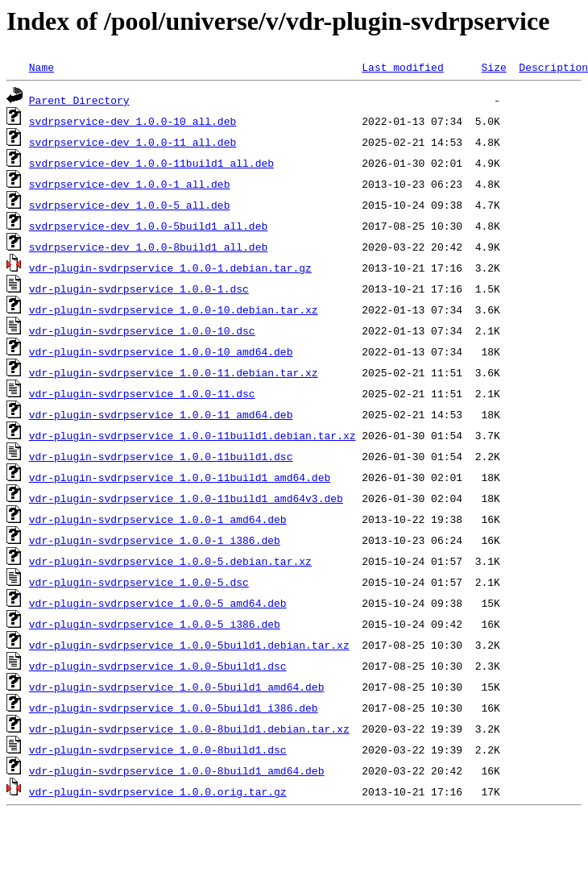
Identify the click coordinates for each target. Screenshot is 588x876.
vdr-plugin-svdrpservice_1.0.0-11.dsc (142, 393)
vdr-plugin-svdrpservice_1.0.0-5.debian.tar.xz (170, 561)
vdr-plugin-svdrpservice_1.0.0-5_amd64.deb (158, 603)
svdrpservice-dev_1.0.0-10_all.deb (133, 121)
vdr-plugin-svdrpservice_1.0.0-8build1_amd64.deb (177, 770)
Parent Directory (79, 100)
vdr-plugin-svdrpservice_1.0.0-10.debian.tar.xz (174, 309)
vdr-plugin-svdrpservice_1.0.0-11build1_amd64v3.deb (186, 498)
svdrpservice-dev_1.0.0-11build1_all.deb (151, 163)
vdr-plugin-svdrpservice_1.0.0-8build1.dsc (158, 749)
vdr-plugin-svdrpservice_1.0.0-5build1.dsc (158, 666)
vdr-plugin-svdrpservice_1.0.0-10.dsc (142, 330)
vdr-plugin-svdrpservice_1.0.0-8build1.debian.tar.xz (189, 729)
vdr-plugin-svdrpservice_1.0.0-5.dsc (139, 582)
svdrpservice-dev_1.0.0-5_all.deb (130, 205)
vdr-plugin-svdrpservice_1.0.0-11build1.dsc (161, 456)
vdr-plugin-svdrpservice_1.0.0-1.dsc (139, 289)
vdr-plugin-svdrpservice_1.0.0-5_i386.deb (155, 624)
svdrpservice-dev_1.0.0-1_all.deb (130, 184)
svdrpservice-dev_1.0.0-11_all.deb (133, 142)
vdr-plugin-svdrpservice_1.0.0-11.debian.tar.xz (174, 372)
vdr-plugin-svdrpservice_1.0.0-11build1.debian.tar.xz (193, 435)
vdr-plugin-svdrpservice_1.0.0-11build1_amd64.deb (180, 477)
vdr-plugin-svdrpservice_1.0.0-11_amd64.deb (161, 414)
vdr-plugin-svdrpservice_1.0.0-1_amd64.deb (158, 519)
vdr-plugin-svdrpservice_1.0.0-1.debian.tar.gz (170, 268)
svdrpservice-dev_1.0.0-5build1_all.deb (148, 226)
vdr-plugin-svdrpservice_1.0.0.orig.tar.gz (158, 791)
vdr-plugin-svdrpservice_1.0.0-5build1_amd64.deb (177, 687)
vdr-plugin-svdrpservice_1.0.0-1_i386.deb (155, 540)
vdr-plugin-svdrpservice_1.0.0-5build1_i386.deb (174, 708)
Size (493, 67)
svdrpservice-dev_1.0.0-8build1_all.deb (148, 247)
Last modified (402, 67)
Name (41, 67)
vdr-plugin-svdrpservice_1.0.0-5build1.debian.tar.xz (189, 645)
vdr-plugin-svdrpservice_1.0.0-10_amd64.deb (161, 351)
